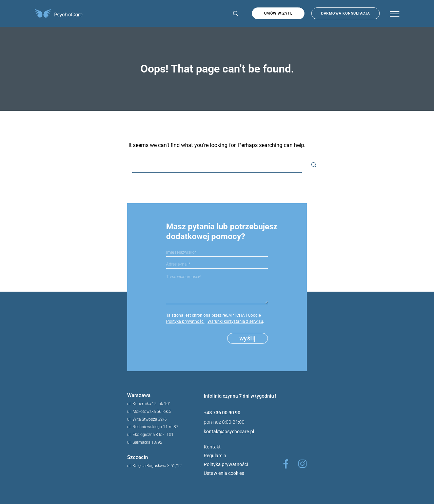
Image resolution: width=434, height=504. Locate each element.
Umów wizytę (278, 13)
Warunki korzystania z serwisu (235, 321)
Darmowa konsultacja (346, 13)
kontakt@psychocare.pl (229, 432)
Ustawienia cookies (224, 473)
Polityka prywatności (185, 321)
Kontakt (212, 447)
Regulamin (215, 456)
